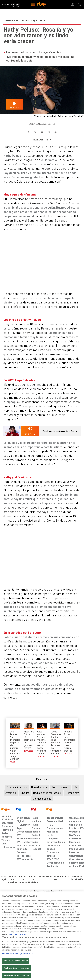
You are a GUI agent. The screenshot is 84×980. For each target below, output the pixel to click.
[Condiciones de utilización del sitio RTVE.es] (3, 878)
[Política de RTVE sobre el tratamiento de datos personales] (12, 880)
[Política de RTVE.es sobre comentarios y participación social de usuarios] (77, 878)
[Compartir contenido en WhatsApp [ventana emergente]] (49, 132)
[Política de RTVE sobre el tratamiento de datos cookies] (23, 880)
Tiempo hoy (72, 793)
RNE (18, 164)
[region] (42, 936)
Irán (75, 787)
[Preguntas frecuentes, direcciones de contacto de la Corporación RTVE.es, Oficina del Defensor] (65, 877)
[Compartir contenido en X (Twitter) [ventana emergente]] (35, 132)
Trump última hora (17, 787)
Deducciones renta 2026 (47, 793)
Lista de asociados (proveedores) (18, 953)
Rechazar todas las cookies (17, 968)
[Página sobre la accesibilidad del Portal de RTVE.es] (45, 877)
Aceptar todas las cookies (16, 961)
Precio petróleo (60, 787)
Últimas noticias (42, 799)
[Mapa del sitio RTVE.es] (56, 878)
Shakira (25, 793)
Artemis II (11, 793)
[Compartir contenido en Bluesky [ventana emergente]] (42, 132)
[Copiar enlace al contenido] (56, 132)
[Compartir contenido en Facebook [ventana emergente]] (28, 132)
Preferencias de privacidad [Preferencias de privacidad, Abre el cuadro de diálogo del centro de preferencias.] (17, 975)
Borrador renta (39, 787)
